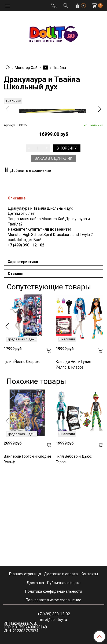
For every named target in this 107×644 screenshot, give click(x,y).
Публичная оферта (64, 583)
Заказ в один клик (54, 252)
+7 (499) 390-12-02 (54, 614)
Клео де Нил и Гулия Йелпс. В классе (73, 458)
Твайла (60, 68)
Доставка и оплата (61, 574)
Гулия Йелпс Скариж (22, 455)
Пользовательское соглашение (53, 600)
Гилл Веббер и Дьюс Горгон (74, 553)
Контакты (89, 574)
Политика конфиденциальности (54, 591)
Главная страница (25, 574)
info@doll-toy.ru (54, 620)
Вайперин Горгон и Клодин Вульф (27, 553)
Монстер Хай (26, 68)
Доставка (35, 583)
